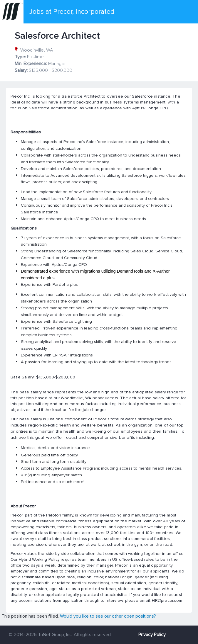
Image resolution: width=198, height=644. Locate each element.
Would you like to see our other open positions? (108, 616)
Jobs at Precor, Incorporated (72, 12)
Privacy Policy (152, 635)
